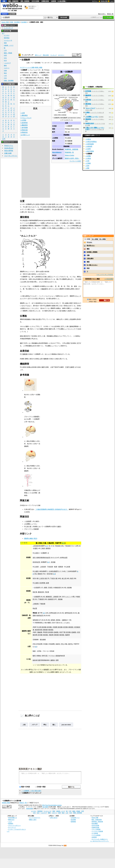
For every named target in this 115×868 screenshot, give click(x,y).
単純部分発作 (90, 123)
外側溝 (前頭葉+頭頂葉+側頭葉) (63, 627)
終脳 (40, 543)
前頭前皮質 (36, 562)
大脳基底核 (26, 90)
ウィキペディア (28, 55)
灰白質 (38, 319)
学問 (5, 55)
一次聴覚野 (36, 597)
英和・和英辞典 (25, 1)
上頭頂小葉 (43, 578)
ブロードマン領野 (75, 209)
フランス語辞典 (96, 829)
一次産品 (88, 139)
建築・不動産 (8, 53)
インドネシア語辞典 (97, 831)
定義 (88, 255)
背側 (42, 204)
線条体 (35, 660)
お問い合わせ (54, 818)
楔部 (46, 588)
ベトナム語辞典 (96, 835)
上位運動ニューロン (63, 228)
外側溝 (76, 207)
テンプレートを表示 (75, 161)
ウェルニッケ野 (69, 597)
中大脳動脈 (69, 143)
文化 (5, 58)
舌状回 (50, 588)
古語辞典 (54, 1)
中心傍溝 (67, 567)
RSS (65, 846)
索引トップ (38, 55)
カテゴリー (61, 55)
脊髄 (46, 78)
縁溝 (47, 583)
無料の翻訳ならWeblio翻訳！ (32, 7)
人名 (5, 76)
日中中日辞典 (35, 1)
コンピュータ (8, 40)
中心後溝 (36, 583)
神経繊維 (32, 80)
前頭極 (53, 562)
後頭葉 (28, 591)
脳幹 (27, 326)
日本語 (54, 126)
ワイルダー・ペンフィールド (40, 296)
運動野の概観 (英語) (31, 538)
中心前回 (68, 138)
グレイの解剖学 (57, 158)
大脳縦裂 (43, 289)
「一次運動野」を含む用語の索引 (31, 791)
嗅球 (34, 656)
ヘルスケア (7, 63)
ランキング (54, 55)
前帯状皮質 (64, 558)
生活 (5, 60)
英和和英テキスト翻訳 (30, 769)
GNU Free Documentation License (52, 805)
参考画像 (88, 91)
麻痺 (43, 367)
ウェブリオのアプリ (35, 818)
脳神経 (25, 226)
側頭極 (60, 599)
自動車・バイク (9, 45)
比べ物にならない (92, 265)
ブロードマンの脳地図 (70, 95)
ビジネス (7, 35)
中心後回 (73, 204)
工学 (5, 50)
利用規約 (11, 823)
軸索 (71, 223)
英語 (54, 129)
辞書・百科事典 (15, 22)
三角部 (43, 548)
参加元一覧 (110, 14)
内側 (46, 209)
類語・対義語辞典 (13, 1)
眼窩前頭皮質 (46, 558)
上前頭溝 (43, 567)
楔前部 (40, 574)
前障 (57, 660)
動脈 (54, 141)
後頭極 (69, 588)
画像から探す (33, 820)
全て (3, 33)
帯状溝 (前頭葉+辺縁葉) (51, 632)
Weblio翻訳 (95, 823)
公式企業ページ (75, 818)
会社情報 (73, 820)
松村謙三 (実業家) (92, 252)
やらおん (89, 242)
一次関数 (88, 156)
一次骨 (87, 161)
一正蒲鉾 (88, 163)
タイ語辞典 (95, 833)
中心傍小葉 (56, 209)
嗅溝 (56, 567)
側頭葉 (28, 600)
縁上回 (64, 578)
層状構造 (88, 104)
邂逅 (88, 249)
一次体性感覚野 (53, 571)
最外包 (70, 644)
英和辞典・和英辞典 (97, 822)
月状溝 (47, 592)
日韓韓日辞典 (45, 1)
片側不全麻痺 (70, 367)
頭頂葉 (28, 578)
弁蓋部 (35, 548)
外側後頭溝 (57, 588)
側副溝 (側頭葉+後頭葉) (57, 635)
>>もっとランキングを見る (105, 275)
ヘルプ (112, 1)
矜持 (88, 268)
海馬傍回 (36, 620)
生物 (5, 71)
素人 (54, 725)
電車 (5, 43)
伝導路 (87, 112)
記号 (4, 139)
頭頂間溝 (42, 583)
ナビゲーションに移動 (27, 67)
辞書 (4, 1)
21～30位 (103, 239)
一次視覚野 (36, 588)
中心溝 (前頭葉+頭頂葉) (44, 627)
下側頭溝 (42, 604)
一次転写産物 (89, 151)
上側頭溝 (36, 604)
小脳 (38, 93)
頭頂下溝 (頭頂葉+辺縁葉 (68, 632)
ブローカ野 (74, 546)
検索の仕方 (11, 820)
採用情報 (73, 822)
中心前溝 (59, 207)
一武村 (87, 166)
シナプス (75, 329)
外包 (62, 644)
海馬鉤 (53, 620)
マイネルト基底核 (54, 656)
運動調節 (88, 119)
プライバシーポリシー (14, 825)
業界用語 (7, 38)
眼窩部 (48, 548)
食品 (5, 73)
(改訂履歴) (45, 807)
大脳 (44, 543)
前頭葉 (28, 557)
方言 (5, 78)
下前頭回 (67, 546)
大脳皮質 (50, 543)
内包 (71, 319)
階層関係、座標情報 (72, 149)
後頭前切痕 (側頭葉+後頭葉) (44, 630)
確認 (88, 262)
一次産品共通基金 (91, 142)
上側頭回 (56, 597)
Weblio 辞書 (104, 1)
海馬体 (58, 620)
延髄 (21, 336)
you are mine (66, 725)
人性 (24, 725)
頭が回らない (91, 246)
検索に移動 (39, 67)
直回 (34, 558)
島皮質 (35, 608)
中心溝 (48, 204)
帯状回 (35, 613)
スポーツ (7, 68)
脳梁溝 (67, 635)
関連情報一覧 (69, 152)
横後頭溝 (41, 592)
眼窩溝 (61, 567)
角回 (72, 578)
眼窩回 (39, 558)
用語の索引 (46, 55)
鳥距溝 (35, 592)
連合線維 (43, 640)
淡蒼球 (40, 660)
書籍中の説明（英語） (72, 158)
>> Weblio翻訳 (109, 279)
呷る (45, 725)
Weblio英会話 (9, 148)
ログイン (95, 1)
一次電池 (88, 158)
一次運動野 (43, 553)
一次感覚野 (28, 521)
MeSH (54, 155)
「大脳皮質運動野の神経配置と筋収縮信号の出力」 (52, 509)
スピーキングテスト (11, 156)
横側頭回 (49, 597)
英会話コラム (9, 146)
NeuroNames (57, 152)
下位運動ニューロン (48, 226)
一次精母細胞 (89, 144)
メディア (35, 725)
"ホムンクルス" (90, 108)
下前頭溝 (50, 567)
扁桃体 (64, 620)
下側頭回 (41, 599)
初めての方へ (102, 14)
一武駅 (87, 168)
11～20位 (95, 239)
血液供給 (88, 100)
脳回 (59, 527)
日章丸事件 (90, 258)
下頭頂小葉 (54, 578)
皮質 (26, 220)
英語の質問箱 (9, 151)
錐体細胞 (33, 223)
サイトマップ (12, 827)
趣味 (5, 66)
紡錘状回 (51, 599)
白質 (29, 646)
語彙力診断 (8, 153)
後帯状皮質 (68, 613)
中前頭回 (58, 546)
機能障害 (88, 95)
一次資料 (88, 149)
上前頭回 (36, 546)
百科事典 (24, 22)
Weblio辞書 (29, 809)
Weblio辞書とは (12, 818)
